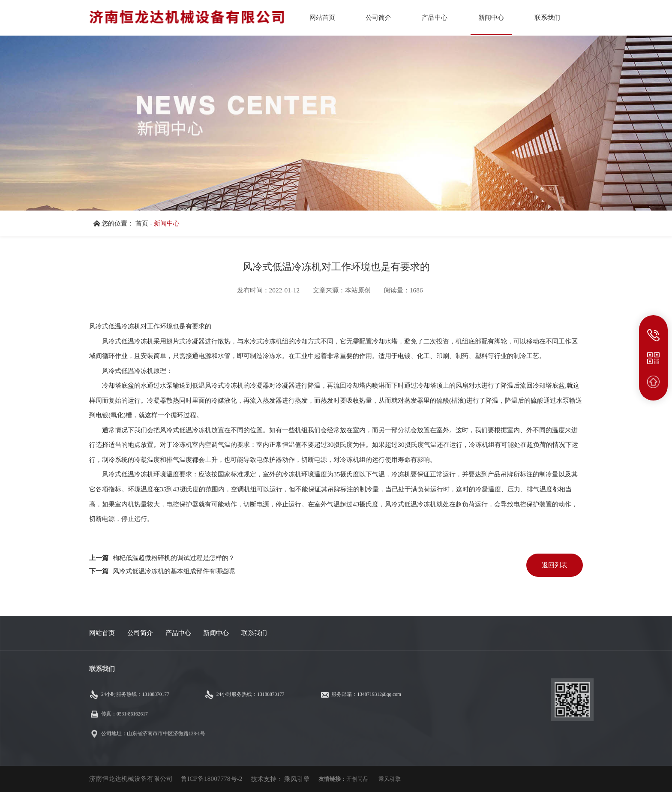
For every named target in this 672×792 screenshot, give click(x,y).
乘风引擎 (297, 779)
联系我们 (254, 633)
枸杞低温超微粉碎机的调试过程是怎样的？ (174, 558)
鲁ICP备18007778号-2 (211, 778)
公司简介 (140, 633)
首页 (142, 223)
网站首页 (102, 633)
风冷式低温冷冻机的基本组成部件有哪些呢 (174, 571)
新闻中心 (167, 223)
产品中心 (178, 633)
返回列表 (555, 565)
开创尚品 (357, 779)
